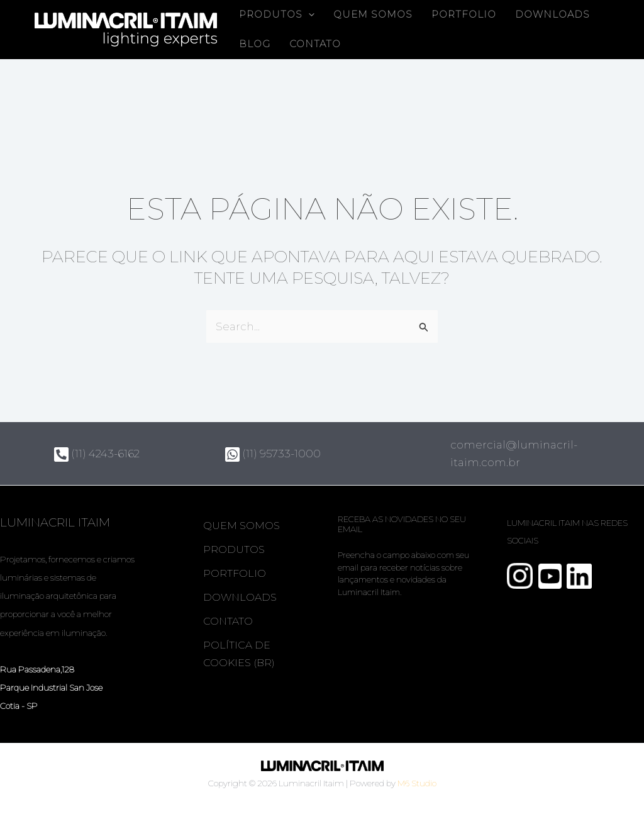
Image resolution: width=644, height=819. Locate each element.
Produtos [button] (277, 15)
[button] (308, 15)
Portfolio (464, 14)
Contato (315, 44)
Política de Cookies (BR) (240, 654)
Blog (255, 44)
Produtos (235, 549)
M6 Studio (417, 783)
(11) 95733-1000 (273, 454)
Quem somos (373, 14)
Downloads (552, 14)
